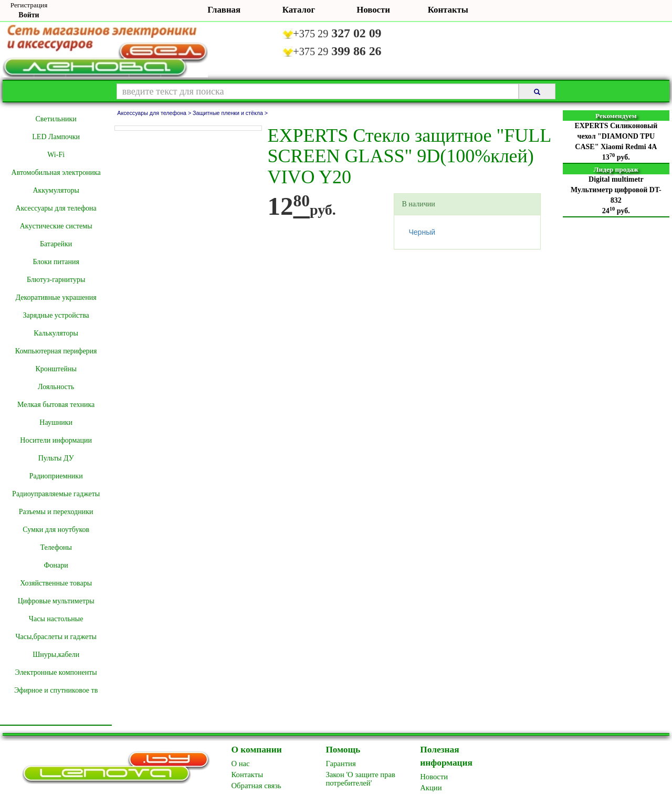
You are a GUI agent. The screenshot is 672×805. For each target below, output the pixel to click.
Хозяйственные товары (56, 583)
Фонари (56, 565)
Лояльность (56, 387)
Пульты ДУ (56, 458)
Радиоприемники (56, 476)
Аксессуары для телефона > (155, 113)
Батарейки (56, 244)
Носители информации (56, 440)
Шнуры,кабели (56, 655)
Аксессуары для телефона (56, 208)
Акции (431, 788)
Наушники (56, 422)
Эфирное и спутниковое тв (56, 690)
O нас (241, 764)
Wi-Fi (56, 155)
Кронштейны (56, 369)
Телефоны (56, 547)
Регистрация (29, 5)
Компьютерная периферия (56, 351)
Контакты (448, 10)
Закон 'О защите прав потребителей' (360, 779)
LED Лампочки (56, 137)
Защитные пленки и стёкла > (230, 113)
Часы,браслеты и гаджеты (56, 637)
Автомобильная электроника (56, 172)
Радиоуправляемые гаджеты (56, 494)
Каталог (299, 10)
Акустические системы (56, 226)
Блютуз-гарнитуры (56, 280)
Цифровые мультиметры (56, 601)
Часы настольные (56, 619)
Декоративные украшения (56, 297)
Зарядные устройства (56, 315)
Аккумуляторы (56, 190)
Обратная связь (256, 786)
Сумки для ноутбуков (56, 530)
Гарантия (340, 764)
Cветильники (56, 119)
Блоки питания (56, 262)
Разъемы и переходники (56, 512)
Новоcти (434, 777)
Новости (373, 10)
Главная (224, 10)
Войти (29, 15)
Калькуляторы (56, 333)
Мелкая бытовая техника (56, 405)
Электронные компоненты (56, 672)
